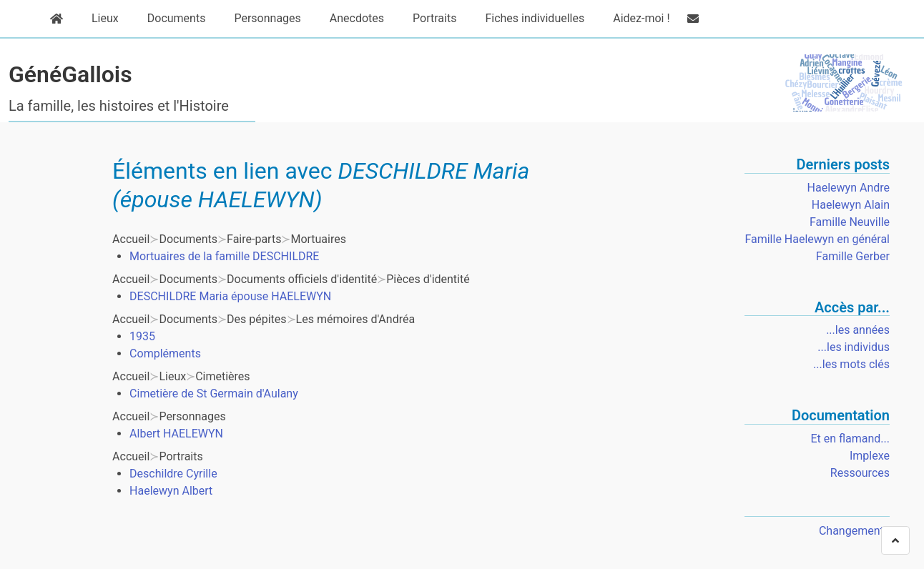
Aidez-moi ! (634, 19)
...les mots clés (851, 364)
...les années (858, 330)
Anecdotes (350, 19)
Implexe (870, 456)
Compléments (165, 353)
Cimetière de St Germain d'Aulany (214, 394)
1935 (142, 336)
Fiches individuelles (527, 19)
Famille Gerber (853, 256)
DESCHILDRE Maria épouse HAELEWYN (230, 296)
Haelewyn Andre (849, 188)
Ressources (860, 473)
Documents (169, 19)
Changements (854, 531)
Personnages (260, 19)
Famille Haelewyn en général (817, 239)
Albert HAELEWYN (176, 434)
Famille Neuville (850, 222)
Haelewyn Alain (851, 205)
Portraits (427, 19)
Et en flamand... (850, 439)
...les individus (854, 347)
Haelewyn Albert (171, 491)
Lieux (98, 19)
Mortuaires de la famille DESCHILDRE (224, 256)
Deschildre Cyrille (173, 474)
